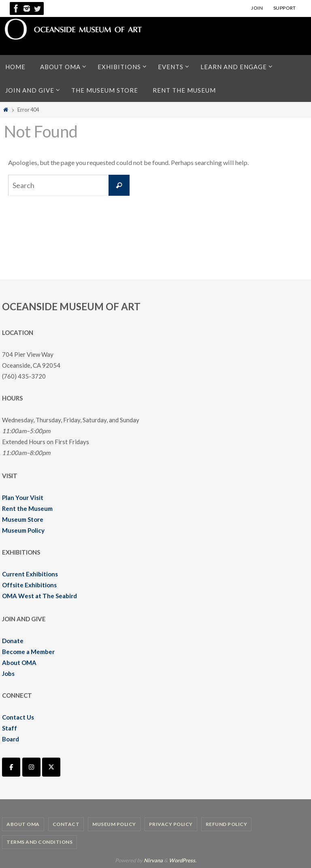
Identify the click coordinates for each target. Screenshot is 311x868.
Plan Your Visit (23, 498)
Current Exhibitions (30, 574)
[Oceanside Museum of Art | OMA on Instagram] (31, 767)
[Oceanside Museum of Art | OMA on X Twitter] (51, 767)
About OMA (19, 663)
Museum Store (23, 519)
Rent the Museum (27, 508)
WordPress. (183, 860)
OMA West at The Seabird (39, 596)
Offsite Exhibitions (29, 585)
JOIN (257, 8)
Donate (13, 641)
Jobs (8, 673)
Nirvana (153, 860)
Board (11, 739)
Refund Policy (227, 824)
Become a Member (28, 652)
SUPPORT (285, 8)
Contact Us (18, 717)
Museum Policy (23, 530)
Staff (10, 728)
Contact (66, 824)
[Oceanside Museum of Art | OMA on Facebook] (11, 767)
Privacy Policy (171, 824)
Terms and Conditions (39, 842)
